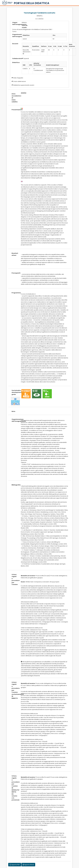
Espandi (25, 58)
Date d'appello (18, 78)
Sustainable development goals (15, 392)
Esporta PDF (15, 865)
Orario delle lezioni (19, 81)
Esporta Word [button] (28, 865)
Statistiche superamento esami (24, 85)
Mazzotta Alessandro (27, 51)
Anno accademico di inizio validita (15, 98)
